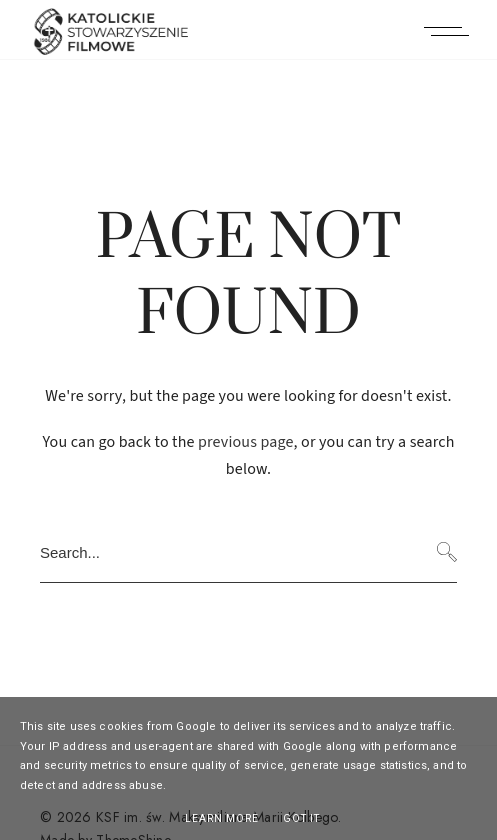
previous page (246, 442)
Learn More (222, 818)
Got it (301, 818)
